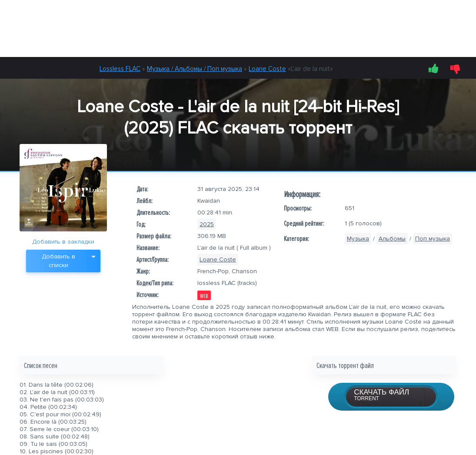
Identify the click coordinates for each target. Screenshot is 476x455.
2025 (207, 224)
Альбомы (392, 239)
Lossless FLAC (120, 69)
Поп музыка (433, 239)
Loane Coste (267, 69)
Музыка (358, 239)
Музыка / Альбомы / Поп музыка (195, 69)
